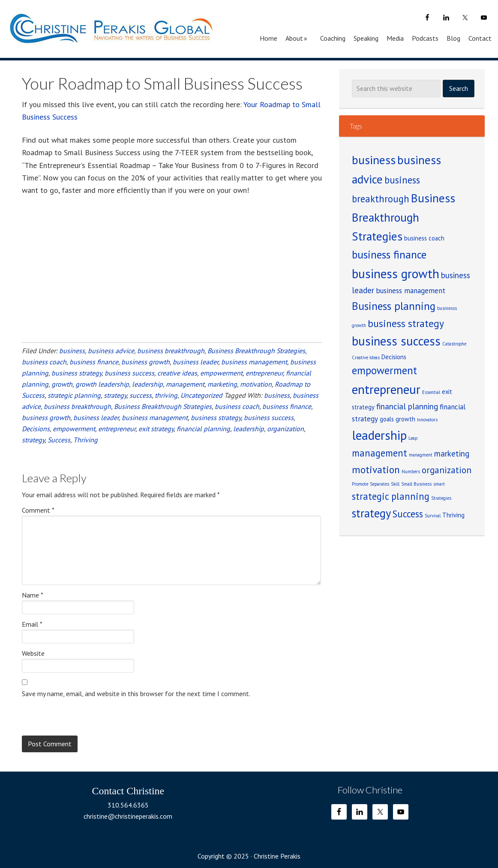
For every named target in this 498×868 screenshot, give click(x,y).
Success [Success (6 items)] (408, 514)
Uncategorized (201, 395)
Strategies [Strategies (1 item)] (441, 498)
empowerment (221, 373)
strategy (115, 395)
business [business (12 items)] (374, 160)
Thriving (85, 440)
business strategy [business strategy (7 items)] (406, 323)
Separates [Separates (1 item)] (379, 484)
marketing (222, 384)
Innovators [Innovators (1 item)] (427, 420)
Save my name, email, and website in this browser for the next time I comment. (136, 694)
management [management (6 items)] (379, 453)
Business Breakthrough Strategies (256, 351)
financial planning (203, 429)
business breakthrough (171, 351)
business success (129, 373)
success (141, 395)
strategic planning (74, 395)
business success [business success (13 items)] (396, 341)
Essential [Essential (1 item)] (431, 392)
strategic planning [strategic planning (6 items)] (391, 496)
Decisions (36, 429)
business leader (195, 362)
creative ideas (177, 373)
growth (62, 384)
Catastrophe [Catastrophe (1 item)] (454, 344)
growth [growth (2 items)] (405, 419)
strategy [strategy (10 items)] (371, 513)
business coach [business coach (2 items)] (424, 238)
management (185, 384)
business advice (111, 351)
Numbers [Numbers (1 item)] (411, 472)
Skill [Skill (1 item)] (395, 484)
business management (254, 362)
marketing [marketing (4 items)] (452, 454)
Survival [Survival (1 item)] (433, 516)
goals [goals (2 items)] (387, 419)
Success (59, 440)
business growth (145, 362)
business (72, 351)
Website (33, 653)
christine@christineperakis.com (128, 816)
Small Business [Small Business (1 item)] (416, 484)
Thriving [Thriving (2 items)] (453, 515)
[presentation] (87, 716)
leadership (147, 384)
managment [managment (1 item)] (421, 455)
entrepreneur (264, 373)
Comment (38, 510)
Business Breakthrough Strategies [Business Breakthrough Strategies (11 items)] (403, 217)
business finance (94, 362)
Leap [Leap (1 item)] (413, 438)
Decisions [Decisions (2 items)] (394, 357)
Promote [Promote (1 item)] (360, 484)
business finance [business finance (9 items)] (389, 254)
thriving (166, 395)
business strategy (76, 373)
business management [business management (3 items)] (411, 291)
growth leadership (102, 384)
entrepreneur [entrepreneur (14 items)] (386, 389)
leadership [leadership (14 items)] (379, 435)
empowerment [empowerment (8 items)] (384, 370)
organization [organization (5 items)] (447, 470)
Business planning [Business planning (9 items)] (394, 306)
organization (285, 429)
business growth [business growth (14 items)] (396, 273)
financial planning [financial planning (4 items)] (407, 406)
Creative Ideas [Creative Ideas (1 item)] (366, 357)
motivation (256, 384)
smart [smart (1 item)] (439, 484)
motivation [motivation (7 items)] (376, 469)
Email (32, 624)
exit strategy (156, 429)
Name (33, 595)
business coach (44, 362)
